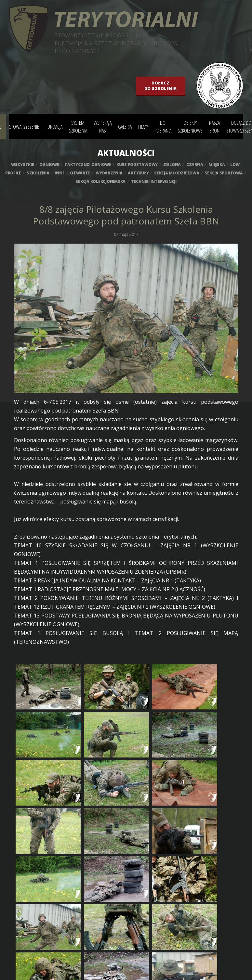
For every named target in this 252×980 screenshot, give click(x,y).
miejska (217, 165)
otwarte (80, 173)
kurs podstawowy (137, 165)
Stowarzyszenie (24, 127)
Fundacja (54, 127)
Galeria (125, 127)
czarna (195, 165)
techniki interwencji (154, 181)
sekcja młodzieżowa (177, 173)
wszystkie (23, 165)
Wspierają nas (103, 127)
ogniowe (49, 165)
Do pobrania (163, 127)
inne (60, 173)
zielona (172, 165)
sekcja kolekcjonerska (100, 181)
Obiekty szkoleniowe (190, 127)
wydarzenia (109, 173)
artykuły (138, 173)
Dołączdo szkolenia (161, 86)
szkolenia (38, 173)
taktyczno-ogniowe (88, 165)
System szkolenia (78, 127)
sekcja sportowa (224, 173)
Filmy (143, 127)
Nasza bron (214, 127)
